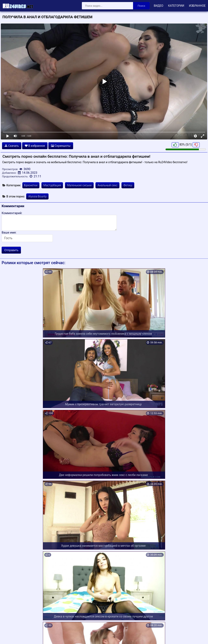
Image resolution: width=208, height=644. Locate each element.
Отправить (11, 250)
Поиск (141, 6)
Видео (159, 6)
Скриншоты (61, 146)
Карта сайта (9, 636)
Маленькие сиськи (79, 185)
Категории (176, 6)
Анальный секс (107, 185)
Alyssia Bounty (37, 196)
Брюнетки (31, 185)
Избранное (197, 6)
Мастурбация (52, 185)
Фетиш (128, 185)
